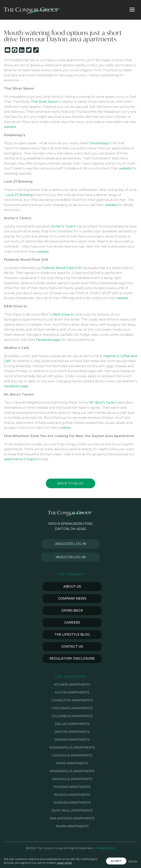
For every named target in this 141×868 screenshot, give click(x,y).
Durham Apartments (72, 803)
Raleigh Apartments (72, 795)
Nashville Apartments (72, 779)
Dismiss (133, 861)
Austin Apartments (72, 692)
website (10, 127)
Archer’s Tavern (63, 226)
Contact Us (72, 647)
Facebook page (48, 340)
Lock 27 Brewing (20, 195)
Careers (72, 623)
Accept (116, 861)
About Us (72, 587)
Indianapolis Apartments (72, 747)
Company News (72, 599)
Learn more (64, 863)
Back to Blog (71, 483)
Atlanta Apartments (72, 685)
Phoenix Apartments (72, 787)
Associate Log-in (71, 544)
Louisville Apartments (72, 755)
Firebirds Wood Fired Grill (61, 268)
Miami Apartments (72, 763)
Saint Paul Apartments (72, 810)
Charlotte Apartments (72, 700)
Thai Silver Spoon (44, 102)
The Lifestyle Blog (72, 635)
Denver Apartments (72, 740)
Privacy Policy (105, 848)
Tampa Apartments (72, 826)
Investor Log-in (71, 557)
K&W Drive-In (63, 315)
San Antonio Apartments (72, 818)
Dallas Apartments (72, 724)
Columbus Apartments (72, 716)
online (66, 428)
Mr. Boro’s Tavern (103, 403)
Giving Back (72, 611)
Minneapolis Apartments (72, 771)
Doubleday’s (100, 143)
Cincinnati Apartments (72, 708)
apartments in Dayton (21, 459)
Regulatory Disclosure (72, 659)
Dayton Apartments (72, 732)
